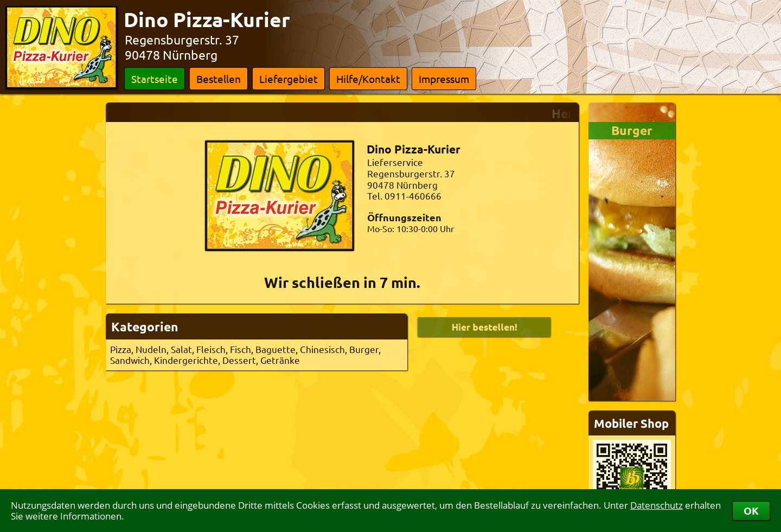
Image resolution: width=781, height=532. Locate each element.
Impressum (444, 79)
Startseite (155, 79)
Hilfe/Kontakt (368, 79)
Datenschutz (657, 505)
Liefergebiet (289, 79)
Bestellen (219, 79)
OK (751, 511)
